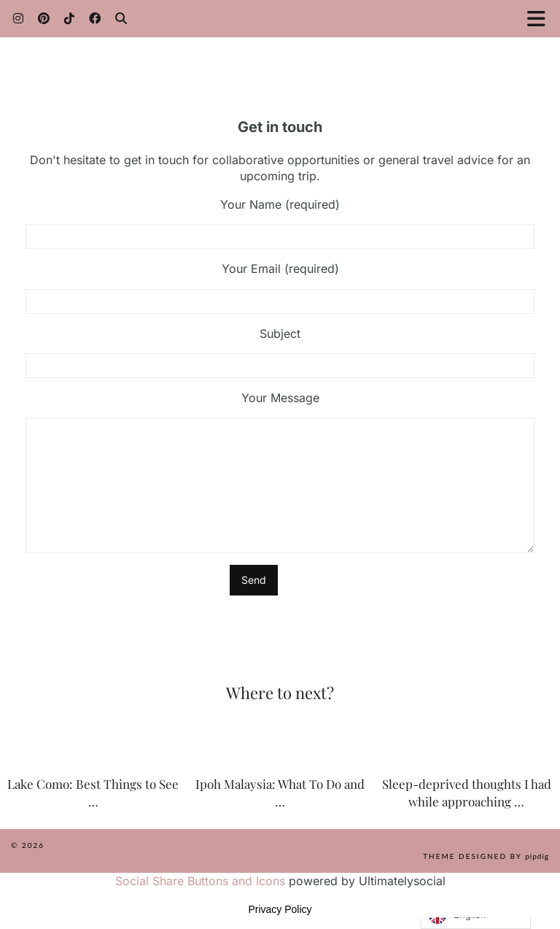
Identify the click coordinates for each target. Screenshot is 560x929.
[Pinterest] (44, 18)
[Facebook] (95, 18)
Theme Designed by (486, 856)
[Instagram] (18, 18)
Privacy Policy (280, 909)
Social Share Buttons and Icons (200, 881)
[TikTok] (69, 18)
